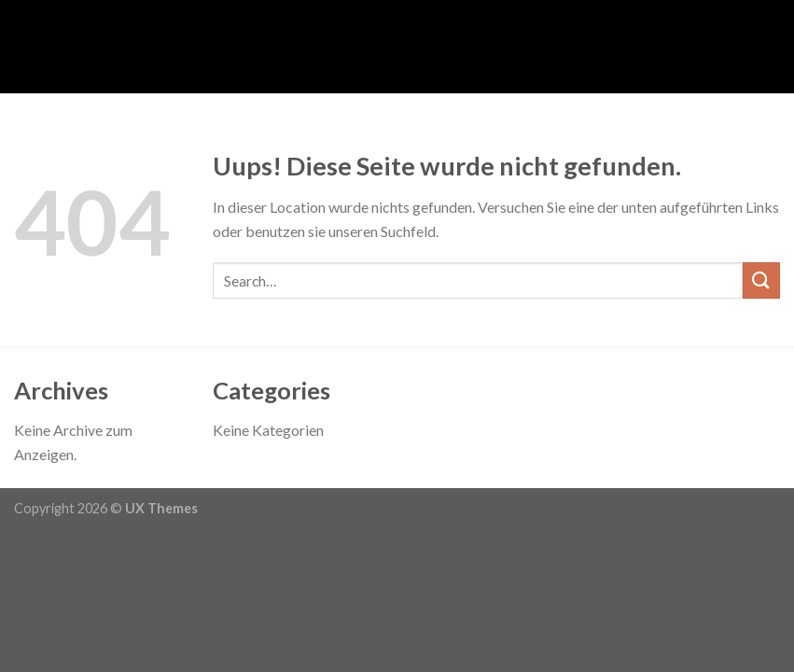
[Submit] (761, 280)
